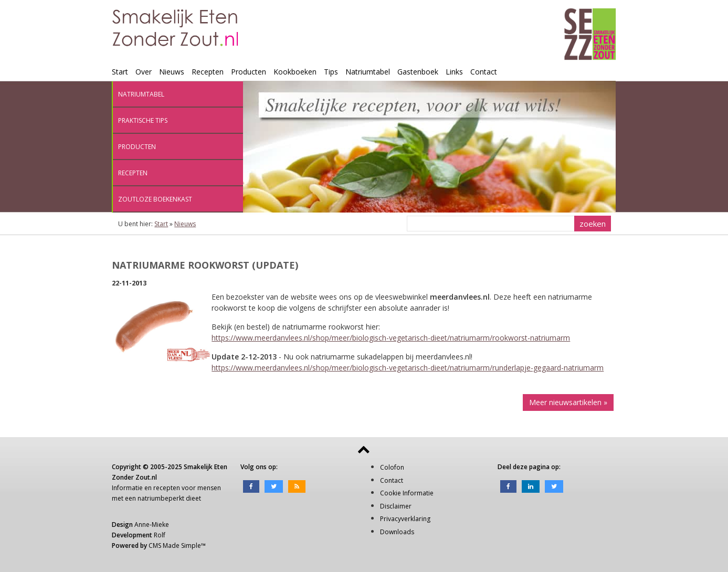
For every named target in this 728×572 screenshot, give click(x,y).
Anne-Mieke (152, 525)
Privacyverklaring (405, 519)
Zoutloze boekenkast (155, 199)
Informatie (127, 488)
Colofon (392, 467)
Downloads (397, 532)
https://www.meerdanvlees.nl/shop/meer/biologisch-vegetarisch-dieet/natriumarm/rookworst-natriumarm (391, 338)
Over (144, 72)
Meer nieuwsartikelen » (568, 402)
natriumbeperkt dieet (169, 498)
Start (120, 72)
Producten (249, 72)
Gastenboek (418, 72)
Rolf (160, 535)
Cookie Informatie (407, 493)
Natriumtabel (368, 72)
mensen (209, 488)
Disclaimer (396, 506)
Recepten (208, 72)
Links (454, 72)
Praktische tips (143, 120)
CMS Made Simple (175, 545)
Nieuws (172, 72)
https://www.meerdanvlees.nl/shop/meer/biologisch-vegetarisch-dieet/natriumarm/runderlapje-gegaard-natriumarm (408, 368)
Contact (484, 72)
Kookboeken (295, 72)
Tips (331, 72)
